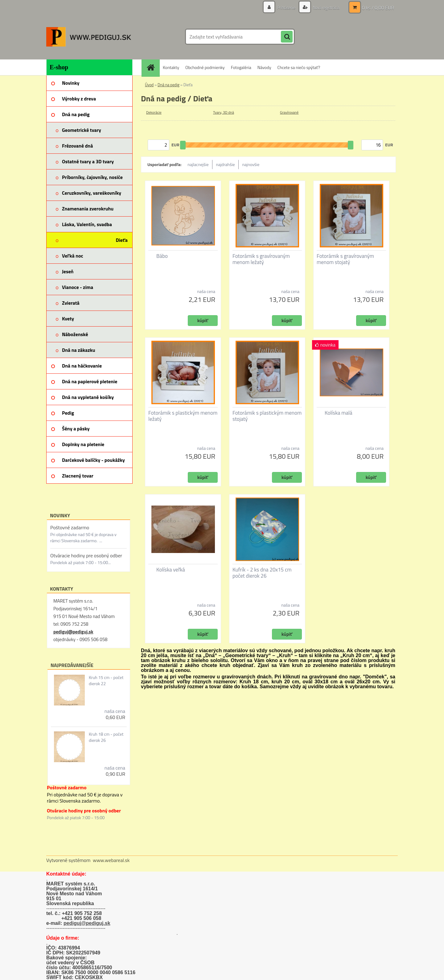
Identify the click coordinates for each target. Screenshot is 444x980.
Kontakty (171, 67)
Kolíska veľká (171, 570)
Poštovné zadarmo (70, 527)
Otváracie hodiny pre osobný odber (86, 555)
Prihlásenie (283, 8)
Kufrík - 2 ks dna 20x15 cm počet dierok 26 (262, 573)
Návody (264, 67)
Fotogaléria (241, 67)
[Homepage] (153, 67)
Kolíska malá (338, 413)
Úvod (149, 85)
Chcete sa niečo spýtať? (299, 67)
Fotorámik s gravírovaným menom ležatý (261, 259)
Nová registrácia (325, 8)
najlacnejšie (198, 164)
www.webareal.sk (111, 860)
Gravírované (289, 112)
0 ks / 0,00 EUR (378, 8)
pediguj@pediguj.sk (73, 632)
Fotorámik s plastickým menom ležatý (183, 416)
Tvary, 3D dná (224, 112)
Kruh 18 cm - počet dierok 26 (106, 737)
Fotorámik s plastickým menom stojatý (267, 416)
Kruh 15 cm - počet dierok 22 (106, 681)
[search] (287, 37)
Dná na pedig (169, 85)
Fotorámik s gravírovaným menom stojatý (345, 259)
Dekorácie (154, 112)
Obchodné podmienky (205, 67)
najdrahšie (226, 164)
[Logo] (89, 37)
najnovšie (251, 164)
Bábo (162, 256)
